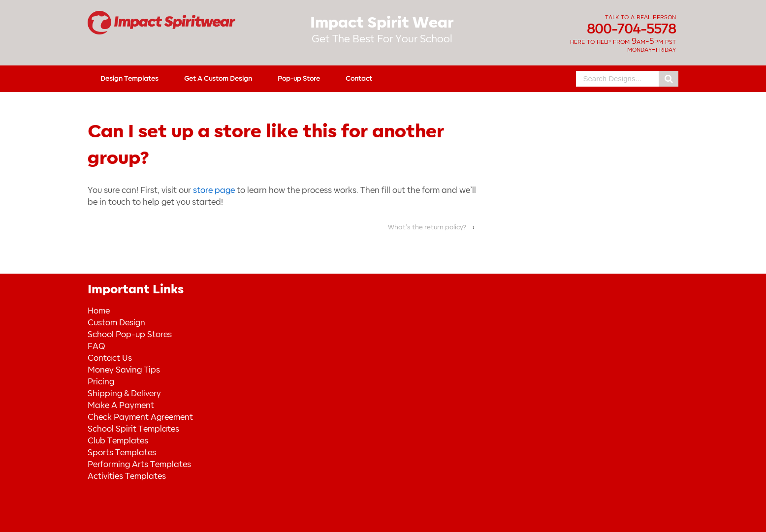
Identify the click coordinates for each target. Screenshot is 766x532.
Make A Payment (121, 406)
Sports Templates (122, 453)
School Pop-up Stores (130, 335)
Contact (359, 78)
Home (99, 311)
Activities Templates (127, 476)
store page (214, 190)
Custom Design (116, 323)
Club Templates (118, 441)
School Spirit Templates (133, 429)
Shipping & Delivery (124, 394)
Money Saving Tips (124, 370)
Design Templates (129, 78)
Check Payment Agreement (140, 417)
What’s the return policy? (427, 227)
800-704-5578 (631, 30)
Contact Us (110, 358)
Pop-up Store (299, 78)
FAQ (96, 346)
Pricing (101, 382)
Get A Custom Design (218, 78)
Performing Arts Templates (139, 465)
